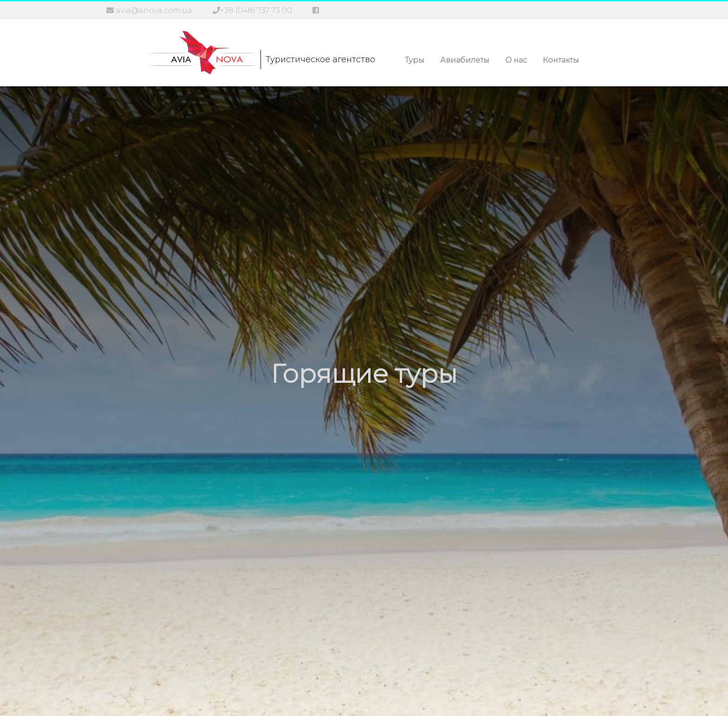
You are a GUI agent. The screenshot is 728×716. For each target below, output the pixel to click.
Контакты (561, 60)
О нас (516, 60)
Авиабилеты (465, 60)
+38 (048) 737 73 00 (256, 10)
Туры (415, 60)
